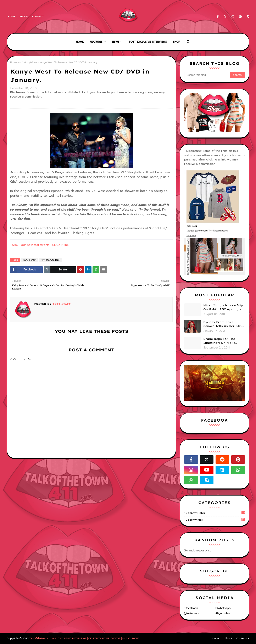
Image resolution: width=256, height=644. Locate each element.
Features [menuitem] (96, 42)
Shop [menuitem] (177, 42)
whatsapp (224, 608)
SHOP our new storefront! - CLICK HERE (40, 245)
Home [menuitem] (80, 42)
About (24, 17)
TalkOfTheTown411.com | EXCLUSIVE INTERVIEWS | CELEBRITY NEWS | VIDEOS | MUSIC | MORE (84, 638)
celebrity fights (215, 513)
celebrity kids (215, 520)
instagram (193, 613)
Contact (38, 17)
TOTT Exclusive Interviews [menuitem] (148, 42)
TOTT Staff (61, 304)
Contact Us (243, 638)
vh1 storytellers (28, 62)
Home (11, 17)
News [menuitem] (116, 42)
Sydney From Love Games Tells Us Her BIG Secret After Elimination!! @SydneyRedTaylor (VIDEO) (222, 324)
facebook (192, 608)
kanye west (30, 260)
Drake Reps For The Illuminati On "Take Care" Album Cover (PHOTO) (219, 341)
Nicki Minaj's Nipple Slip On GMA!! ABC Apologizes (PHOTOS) (224, 308)
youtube (224, 613)
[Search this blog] (207, 75)
